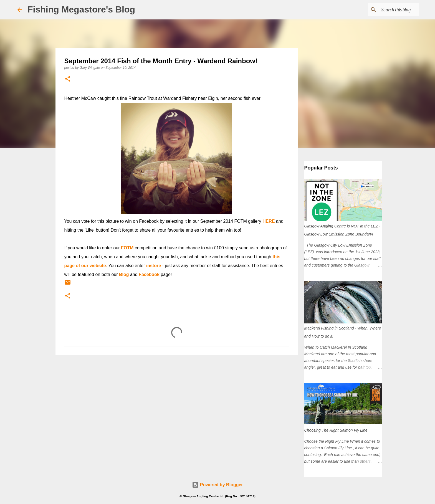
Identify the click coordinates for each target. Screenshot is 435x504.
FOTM (127, 248)
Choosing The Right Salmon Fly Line (336, 430)
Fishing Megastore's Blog (81, 9)
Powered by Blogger (217, 485)
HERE (269, 221)
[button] (68, 79)
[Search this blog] (390, 10)
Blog (124, 274)
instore (154, 266)
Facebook (149, 274)
